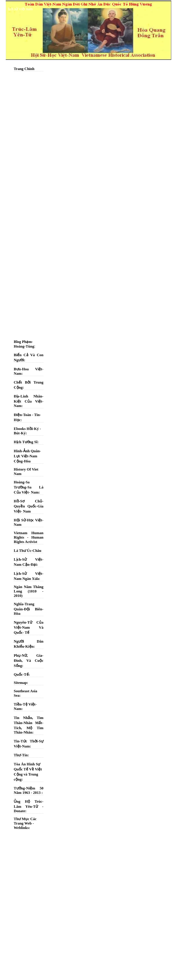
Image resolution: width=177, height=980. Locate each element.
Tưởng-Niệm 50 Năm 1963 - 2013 (28, 790)
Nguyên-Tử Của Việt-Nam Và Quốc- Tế (28, 627)
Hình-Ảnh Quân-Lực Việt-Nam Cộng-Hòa (27, 456)
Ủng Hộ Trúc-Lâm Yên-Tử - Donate (28, 806)
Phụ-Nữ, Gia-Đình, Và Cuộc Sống (28, 661)
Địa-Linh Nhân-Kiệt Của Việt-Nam (28, 401)
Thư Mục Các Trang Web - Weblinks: (25, 823)
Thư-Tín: (21, 755)
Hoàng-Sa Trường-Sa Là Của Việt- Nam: (28, 487)
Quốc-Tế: (22, 674)
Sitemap (20, 683)
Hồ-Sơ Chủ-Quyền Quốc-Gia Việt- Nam (28, 506)
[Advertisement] (28, 140)
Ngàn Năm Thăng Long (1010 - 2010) (28, 591)
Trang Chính (24, 69)
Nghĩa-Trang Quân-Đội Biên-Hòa (28, 609)
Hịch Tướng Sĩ (25, 442)
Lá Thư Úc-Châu (27, 551)
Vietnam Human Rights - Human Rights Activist (28, 537)
